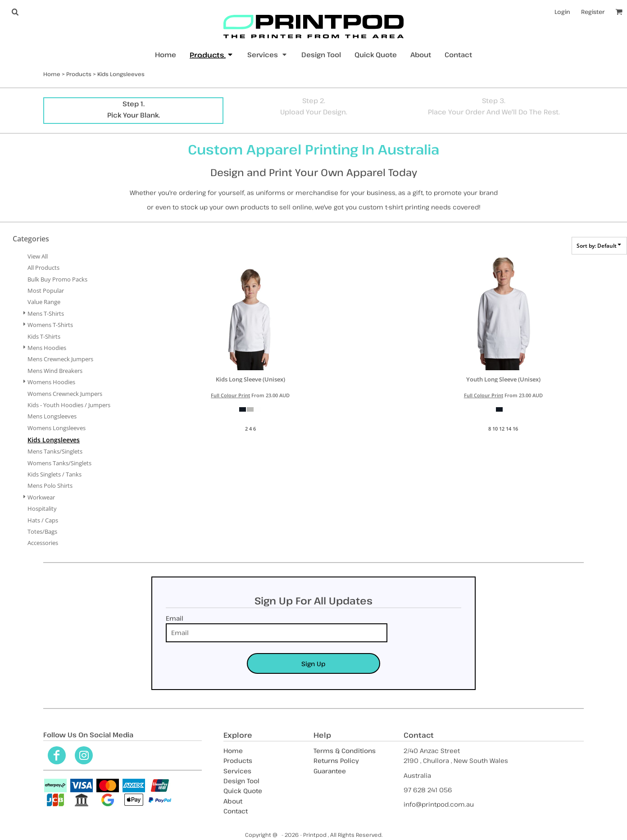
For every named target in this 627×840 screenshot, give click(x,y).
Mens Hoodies (47, 348)
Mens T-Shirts (46, 313)
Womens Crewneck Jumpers (65, 394)
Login (562, 12)
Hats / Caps (43, 520)
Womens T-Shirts (50, 325)
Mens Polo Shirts (50, 486)
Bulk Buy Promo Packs (57, 279)
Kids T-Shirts (44, 336)
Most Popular (46, 291)
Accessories (43, 543)
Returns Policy (336, 761)
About (233, 801)
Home (52, 74)
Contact (236, 811)
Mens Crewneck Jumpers (60, 359)
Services (237, 771)
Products (79, 74)
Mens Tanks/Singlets (55, 451)
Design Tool (241, 781)
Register (593, 12)
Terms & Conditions (345, 751)
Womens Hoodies (51, 382)
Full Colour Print (230, 395)
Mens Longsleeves (52, 416)
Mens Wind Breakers (55, 371)
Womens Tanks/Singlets (59, 463)
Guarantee (330, 771)
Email (175, 618)
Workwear (41, 497)
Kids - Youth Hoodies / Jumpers (69, 405)
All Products (43, 268)
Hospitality (42, 509)
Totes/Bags (42, 531)
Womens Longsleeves (57, 428)
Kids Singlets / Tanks (55, 474)
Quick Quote (243, 791)
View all (38, 256)
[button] (15, 12)
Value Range (44, 302)
